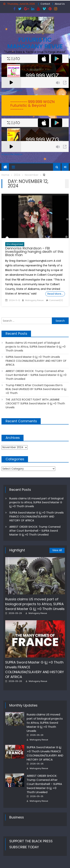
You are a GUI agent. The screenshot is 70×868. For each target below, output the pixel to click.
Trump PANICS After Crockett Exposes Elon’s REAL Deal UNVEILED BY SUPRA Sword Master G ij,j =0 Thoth (36, 389)
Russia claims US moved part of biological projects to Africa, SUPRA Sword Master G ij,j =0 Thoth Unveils (36, 347)
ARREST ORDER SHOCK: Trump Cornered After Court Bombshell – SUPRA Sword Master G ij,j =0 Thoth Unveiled (36, 375)
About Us (60, 4)
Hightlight (17, 550)
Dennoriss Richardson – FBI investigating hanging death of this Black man (34, 252)
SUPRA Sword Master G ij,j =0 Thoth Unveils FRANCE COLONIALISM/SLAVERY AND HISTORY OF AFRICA (36, 361)
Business (17, 817)
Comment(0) (56, 300)
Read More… (55, 294)
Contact (45, 4)
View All (57, 550)
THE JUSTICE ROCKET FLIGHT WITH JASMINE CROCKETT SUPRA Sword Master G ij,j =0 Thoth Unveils (35, 403)
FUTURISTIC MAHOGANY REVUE (35, 43)
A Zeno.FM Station (12, 91)
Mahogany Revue (34, 300)
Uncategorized (15, 244)
